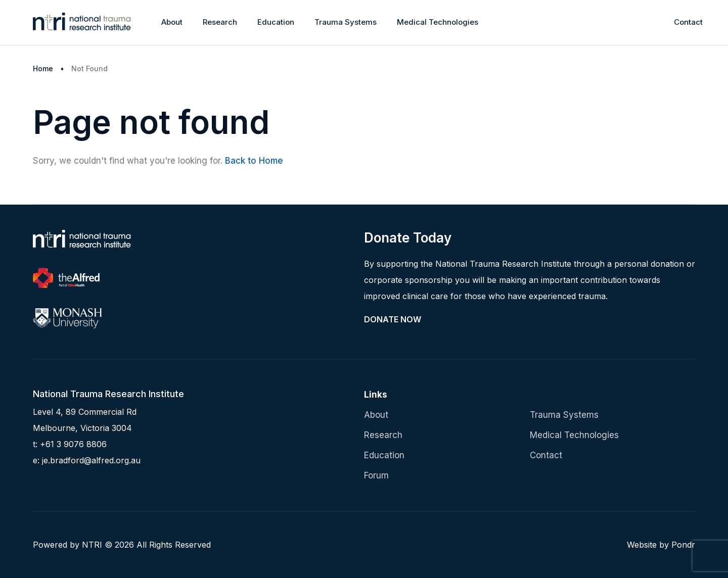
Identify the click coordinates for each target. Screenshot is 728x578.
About (172, 22)
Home (43, 68)
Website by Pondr (661, 545)
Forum (376, 475)
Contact (688, 22)
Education (276, 22)
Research (220, 22)
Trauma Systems (346, 22)
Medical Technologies (438, 22)
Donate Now (393, 319)
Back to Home (254, 161)
